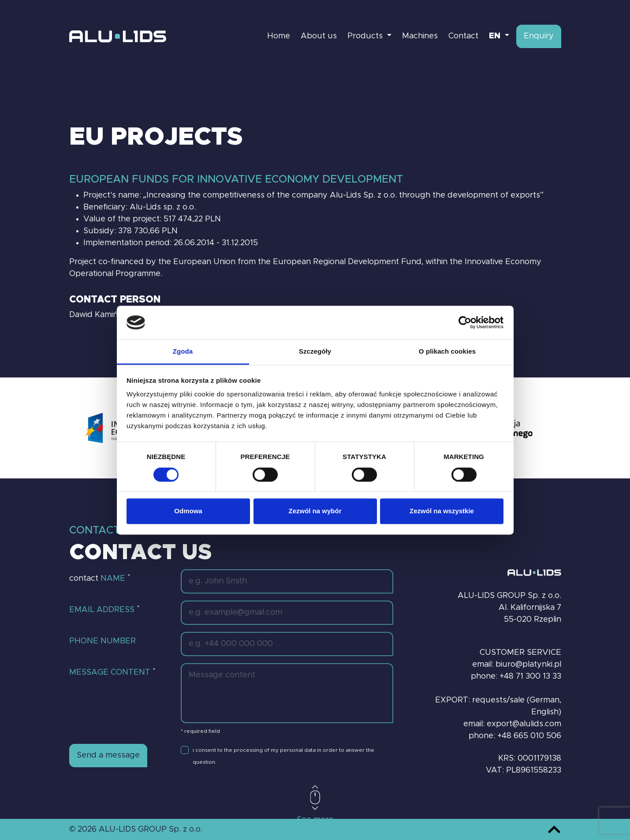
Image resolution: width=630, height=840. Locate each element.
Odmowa (188, 511)
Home (279, 36)
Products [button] (366, 36)
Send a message (108, 755)
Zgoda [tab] (183, 352)
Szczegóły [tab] (315, 352)
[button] (499, 36)
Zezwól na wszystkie (442, 511)
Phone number (103, 641)
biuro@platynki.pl (528, 665)
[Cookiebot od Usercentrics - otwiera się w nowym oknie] (465, 322)
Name (115, 578)
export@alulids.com (524, 724)
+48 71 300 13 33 (530, 676)
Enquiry (539, 36)
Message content (112, 672)
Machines (420, 36)
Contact (463, 36)
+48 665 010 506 (529, 736)
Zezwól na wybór (315, 511)
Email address (104, 609)
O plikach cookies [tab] (447, 352)
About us (319, 36)
